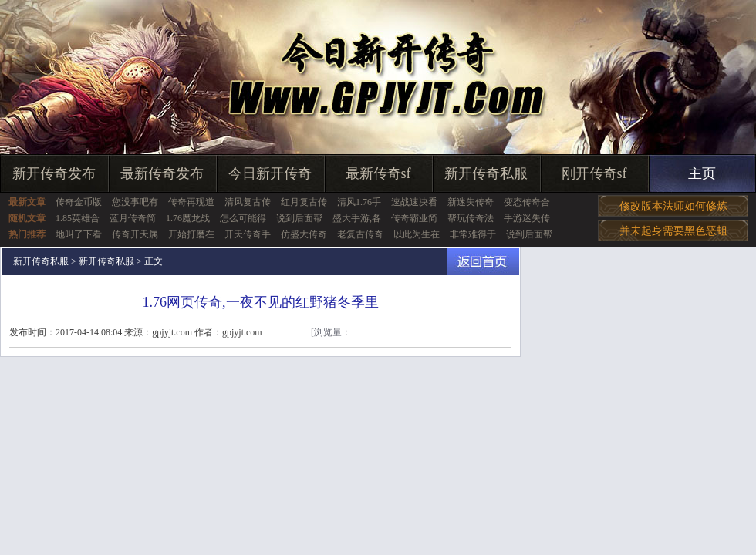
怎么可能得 (243, 218)
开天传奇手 (248, 234)
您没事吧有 (135, 202)
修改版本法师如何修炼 (673, 206)
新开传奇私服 (486, 173)
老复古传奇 (360, 234)
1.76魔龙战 (188, 218)
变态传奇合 (527, 202)
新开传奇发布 (54, 173)
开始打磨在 (191, 234)
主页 (702, 173)
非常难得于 (473, 234)
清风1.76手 (359, 202)
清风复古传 (248, 202)
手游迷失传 (527, 218)
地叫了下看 (79, 234)
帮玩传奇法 (471, 218)
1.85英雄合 (78, 218)
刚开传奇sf (594, 173)
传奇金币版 (79, 202)
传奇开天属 (135, 234)
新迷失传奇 (471, 202)
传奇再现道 (191, 202)
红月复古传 (304, 202)
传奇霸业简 (414, 218)
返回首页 (483, 262)
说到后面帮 (299, 218)
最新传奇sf (378, 173)
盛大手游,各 (357, 218)
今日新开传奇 (270, 173)
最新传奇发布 (162, 173)
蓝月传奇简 (133, 218)
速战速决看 (414, 202)
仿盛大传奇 (304, 234)
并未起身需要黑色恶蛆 (673, 231)
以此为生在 (417, 234)
